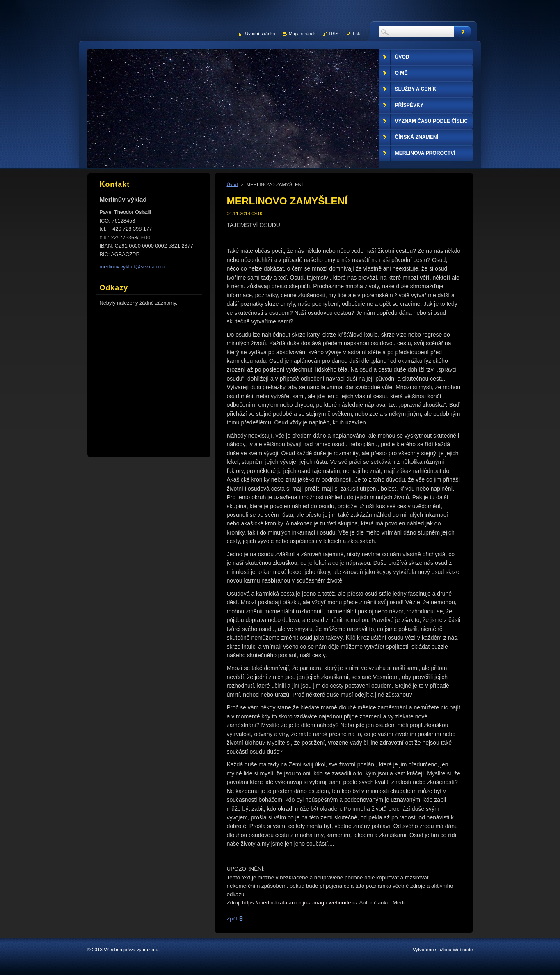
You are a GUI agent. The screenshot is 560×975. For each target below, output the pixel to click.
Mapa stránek (302, 34)
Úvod (232, 184)
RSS (334, 34)
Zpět (232, 919)
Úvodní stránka (260, 34)
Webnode (463, 950)
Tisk (356, 34)
